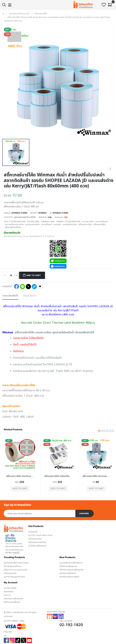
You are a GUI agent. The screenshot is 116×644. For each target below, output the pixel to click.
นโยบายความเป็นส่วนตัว (14, 598)
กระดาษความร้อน (88, 221)
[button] (4, 5)
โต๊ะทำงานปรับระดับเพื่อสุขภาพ (71, 569)
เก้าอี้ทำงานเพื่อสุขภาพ (37, 545)
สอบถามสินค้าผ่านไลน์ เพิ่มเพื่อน (14, 551)
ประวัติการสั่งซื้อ (10, 587)
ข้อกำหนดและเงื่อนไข (12, 601)
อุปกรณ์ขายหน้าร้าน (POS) (19, 14)
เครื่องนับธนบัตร (35, 538)
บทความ (7, 594)
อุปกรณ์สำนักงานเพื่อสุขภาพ (71, 562)
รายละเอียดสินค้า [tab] (10, 295)
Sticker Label (33, 221)
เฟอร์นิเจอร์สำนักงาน (68, 573)
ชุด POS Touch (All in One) (40, 535)
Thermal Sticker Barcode (68, 221)
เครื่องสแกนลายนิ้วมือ (37, 542)
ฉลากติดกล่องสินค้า (32, 224)
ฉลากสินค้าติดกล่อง (70, 224)
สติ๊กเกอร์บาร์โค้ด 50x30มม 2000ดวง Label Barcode (20, 476)
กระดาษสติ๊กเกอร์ (102, 221)
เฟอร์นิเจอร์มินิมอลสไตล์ (69, 576)
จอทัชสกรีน (33, 531)
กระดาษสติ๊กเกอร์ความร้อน (14, 224)
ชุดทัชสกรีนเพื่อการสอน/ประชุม (16, 562)
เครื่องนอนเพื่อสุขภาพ (68, 566)
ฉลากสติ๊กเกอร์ (47, 224)
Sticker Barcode (17, 221)
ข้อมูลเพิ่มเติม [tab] (30, 295)
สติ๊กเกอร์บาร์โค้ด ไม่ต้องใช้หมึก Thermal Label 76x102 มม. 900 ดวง (58, 476)
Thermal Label (48, 221)
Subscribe (84, 513)
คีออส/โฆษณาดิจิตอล (13, 566)
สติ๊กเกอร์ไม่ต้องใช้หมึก (13, 227)
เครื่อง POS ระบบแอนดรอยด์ (15, 569)
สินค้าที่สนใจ (9, 591)
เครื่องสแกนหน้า (10, 573)
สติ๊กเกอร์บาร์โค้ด (41, 14)
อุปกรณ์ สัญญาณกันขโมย (14, 576)
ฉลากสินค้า (57, 224)
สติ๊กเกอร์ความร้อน (85, 224)
